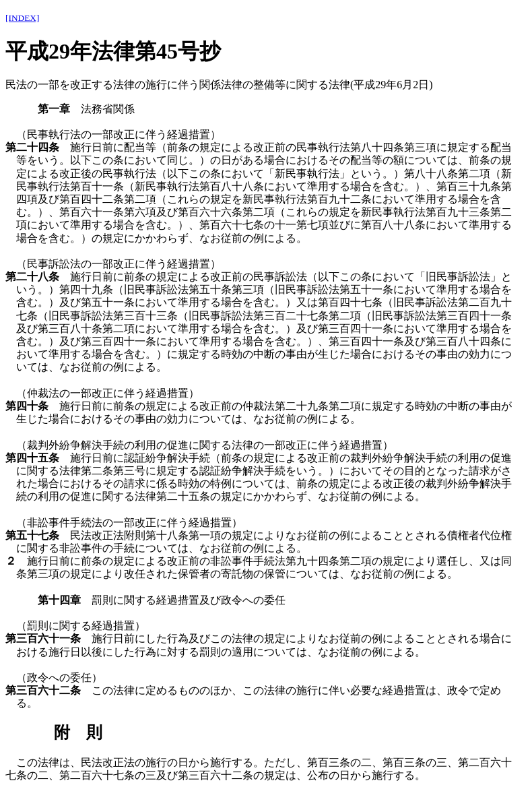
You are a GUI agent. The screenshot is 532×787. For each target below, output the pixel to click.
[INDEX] (22, 18)
